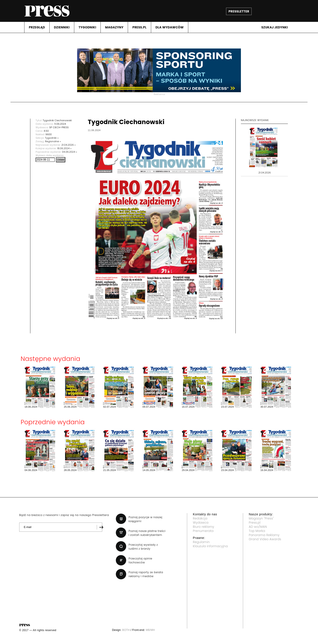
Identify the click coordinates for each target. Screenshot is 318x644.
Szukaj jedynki (275, 27)
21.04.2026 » (68, 145)
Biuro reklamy (204, 527)
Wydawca (201, 523)
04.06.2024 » (70, 152)
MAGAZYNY (114, 27)
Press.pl (255, 523)
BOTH (126, 630)
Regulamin (201, 542)
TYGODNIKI (87, 27)
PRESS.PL (139, 27)
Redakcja (200, 518)
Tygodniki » (52, 138)
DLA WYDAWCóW (170, 27)
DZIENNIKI (62, 27)
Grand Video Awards (265, 539)
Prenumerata (203, 531)
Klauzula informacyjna (210, 546)
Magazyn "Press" (261, 518)
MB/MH (150, 630)
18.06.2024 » (64, 148)
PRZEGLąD (37, 27)
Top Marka (257, 531)
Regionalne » (53, 141)
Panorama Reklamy (264, 535)
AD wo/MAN (258, 527)
